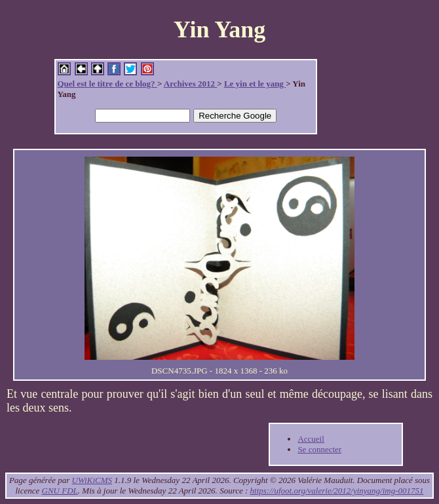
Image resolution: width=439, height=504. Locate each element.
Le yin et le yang (255, 84)
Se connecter (319, 449)
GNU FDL (60, 491)
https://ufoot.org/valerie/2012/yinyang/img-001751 (337, 491)
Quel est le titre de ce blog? (107, 84)
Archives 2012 (190, 84)
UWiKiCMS (92, 480)
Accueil (311, 439)
